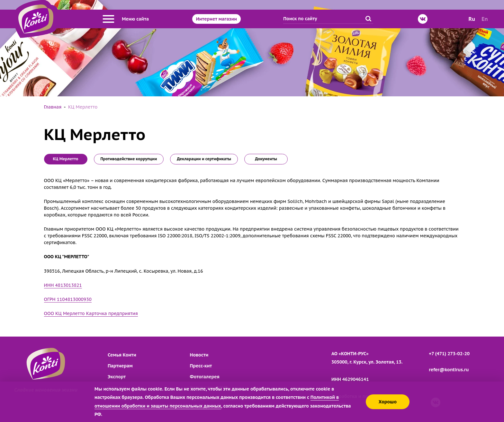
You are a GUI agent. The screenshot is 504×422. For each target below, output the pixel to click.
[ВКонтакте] (423, 19)
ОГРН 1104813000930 (68, 299)
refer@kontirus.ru (449, 370)
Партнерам (120, 366)
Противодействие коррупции (129, 159)
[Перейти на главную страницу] (36, 19)
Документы (266, 159)
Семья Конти (122, 355)
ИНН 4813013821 (63, 285)
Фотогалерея (205, 377)
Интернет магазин (216, 19)
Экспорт (117, 377)
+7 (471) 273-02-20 (449, 354)
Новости (199, 355)
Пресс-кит (201, 366)
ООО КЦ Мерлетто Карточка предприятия (91, 313)
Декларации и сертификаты (204, 159)
